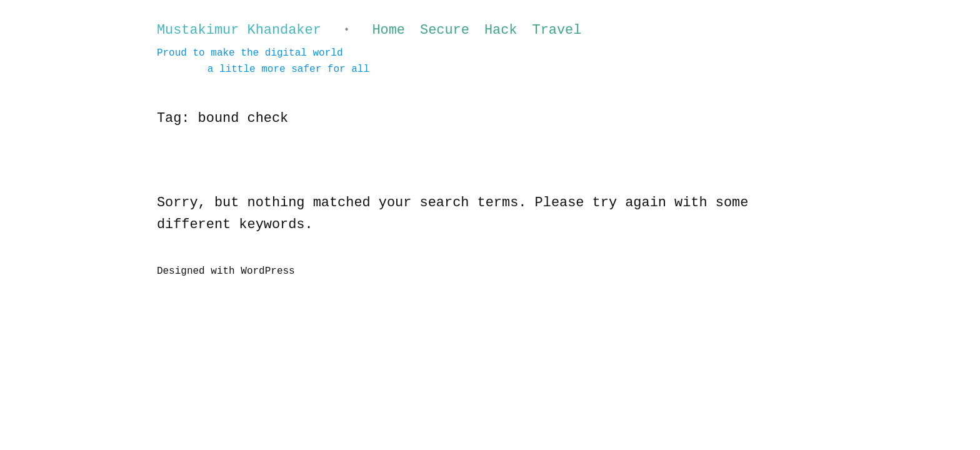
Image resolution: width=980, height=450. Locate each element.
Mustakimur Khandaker (239, 30)
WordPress (267, 271)
